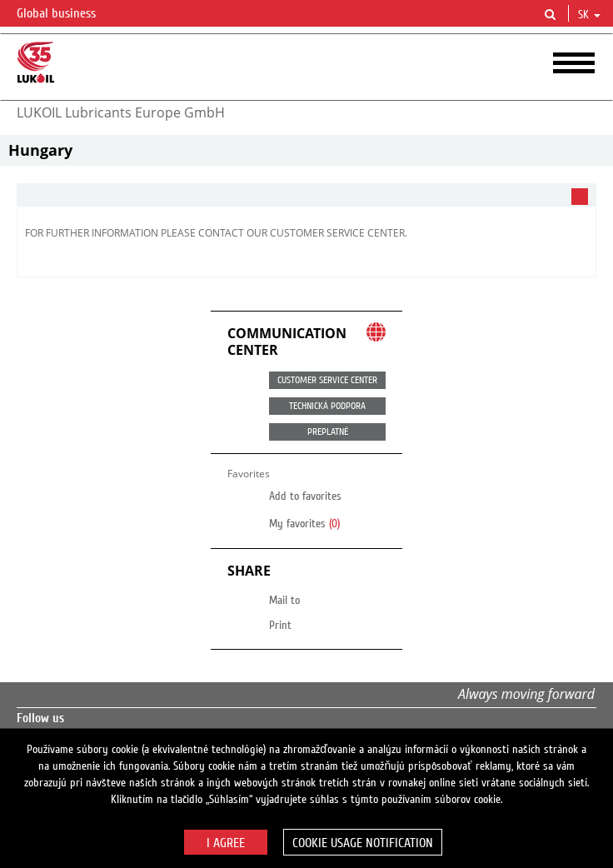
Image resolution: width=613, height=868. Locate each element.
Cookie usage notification (363, 843)
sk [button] (589, 15)
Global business (66, 14)
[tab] (306, 195)
